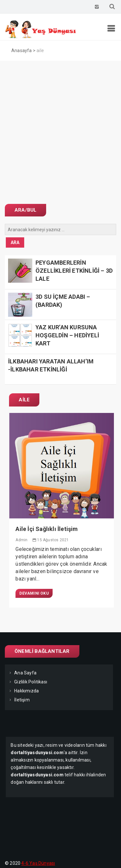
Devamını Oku (34, 593)
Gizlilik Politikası (31, 682)
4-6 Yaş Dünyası (38, 863)
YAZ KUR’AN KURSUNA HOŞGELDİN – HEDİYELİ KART (67, 335)
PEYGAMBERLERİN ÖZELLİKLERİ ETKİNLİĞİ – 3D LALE (74, 271)
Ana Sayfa (25, 673)
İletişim (22, 700)
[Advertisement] (60, 124)
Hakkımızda (26, 691)
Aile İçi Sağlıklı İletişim (47, 529)
